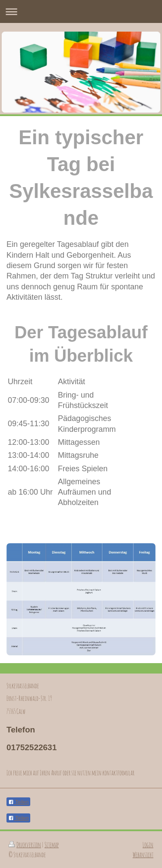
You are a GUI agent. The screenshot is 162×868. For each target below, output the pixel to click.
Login (148, 845)
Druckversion (25, 845)
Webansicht (143, 855)
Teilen (18, 802)
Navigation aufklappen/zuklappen (81, 11)
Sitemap (52, 845)
